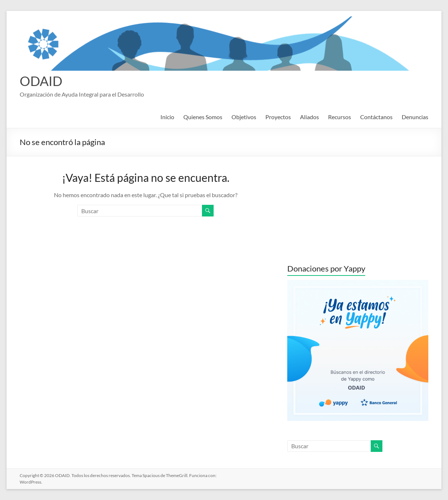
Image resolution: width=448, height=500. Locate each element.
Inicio (167, 117)
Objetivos (244, 117)
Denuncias (415, 117)
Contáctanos (376, 117)
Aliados (309, 117)
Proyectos (278, 117)
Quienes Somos (203, 117)
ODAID (41, 81)
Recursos (340, 117)
